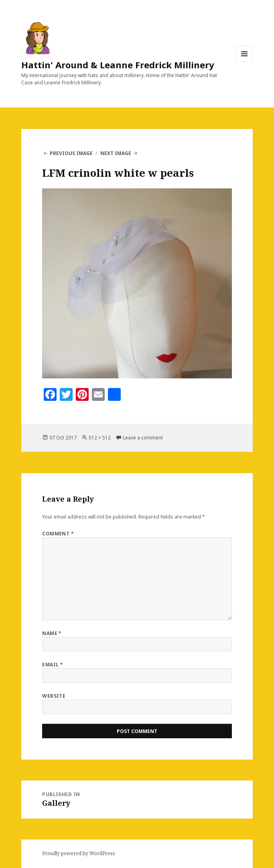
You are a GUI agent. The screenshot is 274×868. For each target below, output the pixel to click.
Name (52, 633)
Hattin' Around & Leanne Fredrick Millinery (118, 65)
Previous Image (71, 153)
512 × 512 (100, 438)
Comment (58, 534)
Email (53, 665)
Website (54, 696)
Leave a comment (143, 438)
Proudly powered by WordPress (79, 853)
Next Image (116, 153)
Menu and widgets (245, 62)
